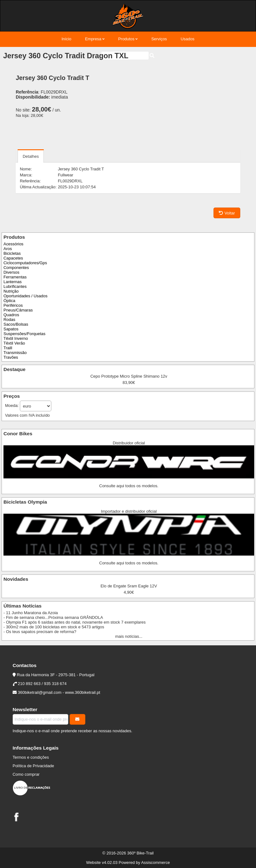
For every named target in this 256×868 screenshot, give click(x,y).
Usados (188, 39)
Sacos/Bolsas (16, 324)
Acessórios (13, 244)
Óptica (9, 301)
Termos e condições (31, 757)
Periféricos (13, 305)
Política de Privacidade (33, 766)
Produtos (126, 39)
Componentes (16, 268)
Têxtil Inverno (16, 338)
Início (66, 39)
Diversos (11, 272)
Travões (11, 357)
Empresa (93, 39)
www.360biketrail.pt (83, 692)
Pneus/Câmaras (18, 310)
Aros (8, 249)
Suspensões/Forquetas (24, 334)
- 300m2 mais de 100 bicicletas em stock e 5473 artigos (54, 627)
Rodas (9, 320)
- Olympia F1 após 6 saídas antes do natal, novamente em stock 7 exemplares (74, 622)
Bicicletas (12, 253)
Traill (8, 348)
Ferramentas (15, 277)
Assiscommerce (155, 862)
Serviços (159, 39)
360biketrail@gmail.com (40, 692)
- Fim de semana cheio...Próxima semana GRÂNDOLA (53, 617)
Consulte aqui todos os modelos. (129, 486)
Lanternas (13, 282)
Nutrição (11, 291)
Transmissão (15, 353)
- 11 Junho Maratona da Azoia (31, 613)
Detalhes (31, 156)
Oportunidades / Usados (26, 296)
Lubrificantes (15, 286)
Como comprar (26, 774)
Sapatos (11, 329)
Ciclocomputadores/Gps (25, 263)
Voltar (227, 213)
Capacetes (13, 258)
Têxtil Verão (14, 343)
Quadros (11, 315)
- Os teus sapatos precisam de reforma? (40, 632)
